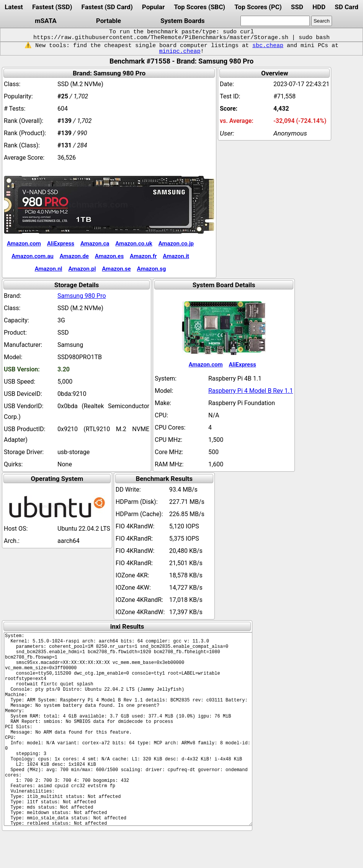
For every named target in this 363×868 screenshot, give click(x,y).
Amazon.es (109, 256)
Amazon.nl (49, 269)
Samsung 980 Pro (82, 296)
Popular (153, 7)
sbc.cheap (268, 46)
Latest (14, 7)
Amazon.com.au (33, 256)
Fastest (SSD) (52, 7)
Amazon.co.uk (134, 244)
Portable (109, 21)
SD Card (347, 7)
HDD (319, 7)
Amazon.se (116, 269)
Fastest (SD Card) (107, 7)
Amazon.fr (143, 256)
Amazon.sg (152, 269)
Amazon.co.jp (176, 244)
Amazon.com (24, 244)
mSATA (46, 21)
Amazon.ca (95, 244)
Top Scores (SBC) (199, 7)
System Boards (183, 21)
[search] (275, 21)
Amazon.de (74, 256)
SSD (297, 7)
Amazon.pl (82, 269)
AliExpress (61, 244)
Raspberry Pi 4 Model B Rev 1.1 (251, 391)
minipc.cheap (180, 51)
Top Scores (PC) (258, 7)
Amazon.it (176, 256)
